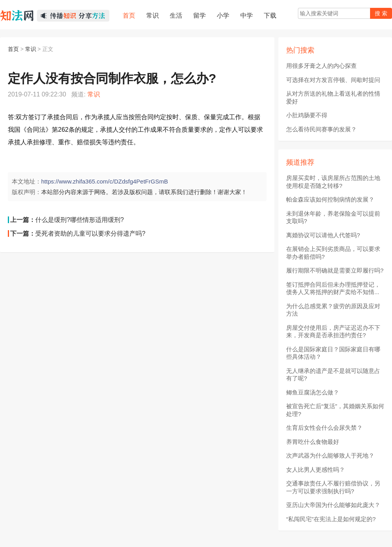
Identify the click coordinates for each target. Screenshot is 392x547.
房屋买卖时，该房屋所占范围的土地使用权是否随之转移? (333, 182)
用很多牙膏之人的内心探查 (321, 66)
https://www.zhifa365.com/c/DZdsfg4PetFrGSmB (104, 181)
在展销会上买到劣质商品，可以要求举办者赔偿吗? (333, 253)
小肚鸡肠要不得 (307, 115)
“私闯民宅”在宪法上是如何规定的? (331, 519)
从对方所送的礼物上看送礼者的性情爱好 (333, 97)
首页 (13, 49)
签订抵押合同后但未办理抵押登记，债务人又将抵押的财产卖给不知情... (333, 288)
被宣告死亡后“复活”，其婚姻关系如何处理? (335, 410)
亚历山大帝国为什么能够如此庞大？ (333, 505)
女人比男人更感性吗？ (316, 470)
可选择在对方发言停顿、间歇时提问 (333, 80)
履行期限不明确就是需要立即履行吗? (335, 270)
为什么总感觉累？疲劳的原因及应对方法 (333, 310)
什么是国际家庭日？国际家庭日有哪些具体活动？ (333, 353)
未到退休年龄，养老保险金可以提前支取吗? (333, 217)
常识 (31, 49)
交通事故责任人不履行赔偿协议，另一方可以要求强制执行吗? (333, 487)
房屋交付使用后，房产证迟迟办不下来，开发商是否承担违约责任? (333, 332)
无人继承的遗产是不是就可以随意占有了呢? (333, 375)
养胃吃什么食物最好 (313, 442)
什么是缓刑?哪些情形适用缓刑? (80, 220)
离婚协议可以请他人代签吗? (323, 235)
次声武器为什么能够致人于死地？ (330, 455)
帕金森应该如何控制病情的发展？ (330, 199)
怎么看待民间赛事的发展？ (321, 129)
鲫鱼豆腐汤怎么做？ (313, 392)
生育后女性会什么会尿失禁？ (324, 428)
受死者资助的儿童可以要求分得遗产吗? (90, 234)
